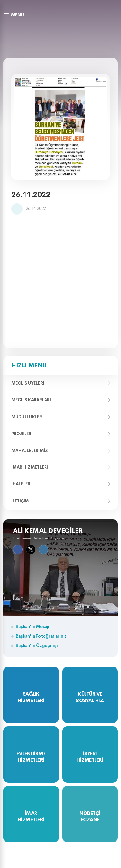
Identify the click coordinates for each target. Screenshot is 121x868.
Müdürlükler (27, 417)
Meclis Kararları (31, 400)
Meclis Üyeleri (28, 383)
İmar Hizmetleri (30, 467)
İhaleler (21, 484)
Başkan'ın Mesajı (33, 627)
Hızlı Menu (29, 365)
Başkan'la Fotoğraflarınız (41, 636)
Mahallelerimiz (30, 450)
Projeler (21, 434)
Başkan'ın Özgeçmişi (37, 646)
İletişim (20, 501)
